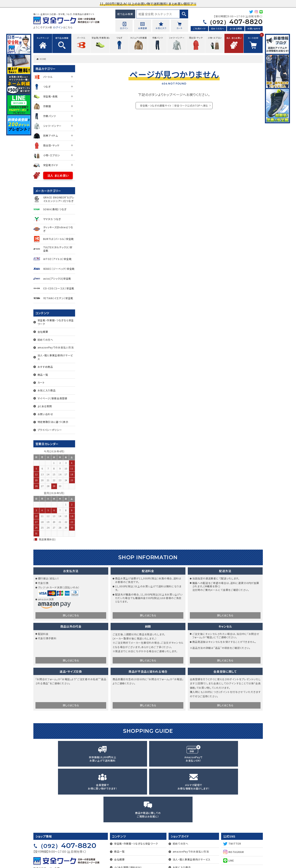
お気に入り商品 (47, 390)
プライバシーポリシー (50, 430)
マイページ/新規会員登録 (52, 398)
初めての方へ (218, 29)
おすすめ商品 (45, 367)
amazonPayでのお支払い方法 (56, 347)
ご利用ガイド (199, 29)
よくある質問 (236, 29)
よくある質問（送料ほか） (128, 814)
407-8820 (232, 22)
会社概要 (43, 332)
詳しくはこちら (71, 616)
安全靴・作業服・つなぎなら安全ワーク (56, 322)
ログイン (58, 27)
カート (41, 382)
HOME (43, 59)
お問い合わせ (254, 29)
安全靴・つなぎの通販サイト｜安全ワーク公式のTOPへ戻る (174, 105)
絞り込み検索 (125, 14)
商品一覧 (43, 375)
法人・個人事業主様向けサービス (55, 357)
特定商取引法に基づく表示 (53, 422)
